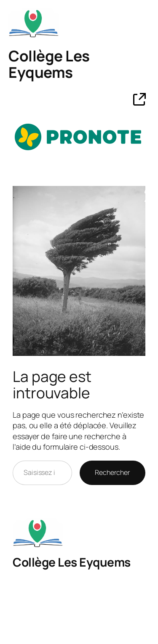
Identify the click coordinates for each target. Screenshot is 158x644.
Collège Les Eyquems (49, 64)
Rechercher (112, 472)
